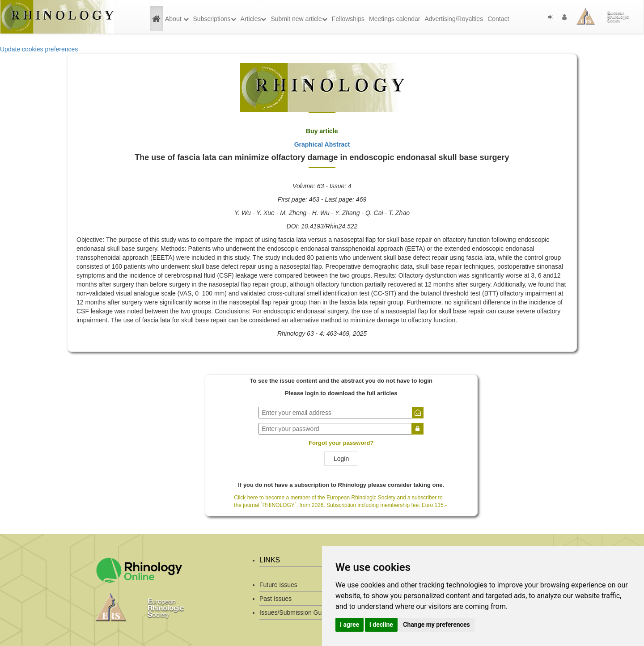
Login (341, 459)
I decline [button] (381, 625)
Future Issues (278, 585)
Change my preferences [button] (436, 625)
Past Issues (275, 599)
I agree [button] (350, 625)
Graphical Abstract (322, 144)
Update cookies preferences (39, 49)
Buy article (322, 131)
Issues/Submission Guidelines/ (302, 612)
